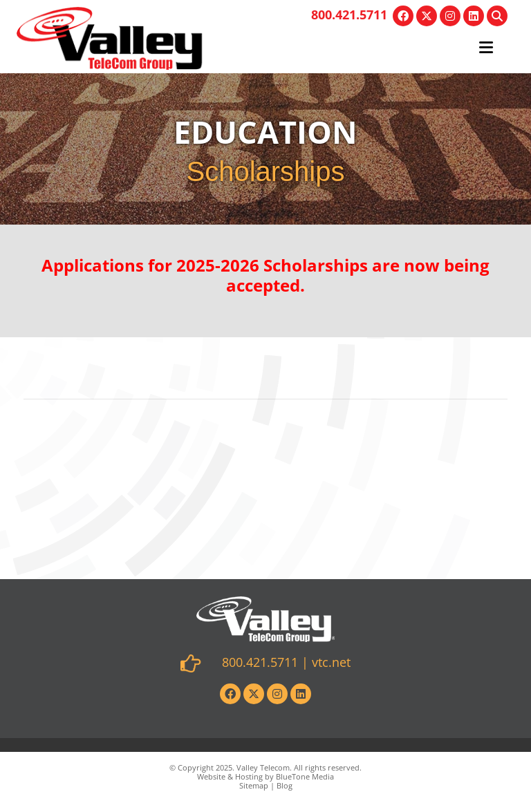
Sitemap (254, 785)
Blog (285, 785)
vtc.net (331, 662)
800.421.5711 (349, 15)
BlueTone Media (305, 776)
